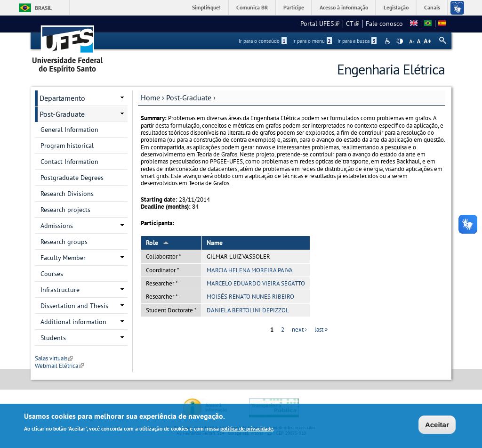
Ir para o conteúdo (263, 41)
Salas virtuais (54, 358)
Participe (294, 7)
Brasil (43, 8)
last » (321, 330)
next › (299, 330)
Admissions (57, 226)
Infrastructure (60, 290)
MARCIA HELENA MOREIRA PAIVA (250, 270)
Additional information (73, 322)
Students (53, 338)
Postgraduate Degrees (72, 178)
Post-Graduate (189, 98)
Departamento (62, 98)
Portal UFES (320, 24)
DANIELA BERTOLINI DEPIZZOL (248, 310)
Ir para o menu (312, 41)
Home (150, 98)
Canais (432, 7)
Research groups (64, 242)
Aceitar (437, 425)
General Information (69, 130)
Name (215, 243)
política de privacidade (247, 429)
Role (157, 243)
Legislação (396, 7)
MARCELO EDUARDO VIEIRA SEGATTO (256, 283)
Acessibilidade (389, 41)
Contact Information (69, 162)
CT (353, 24)
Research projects (65, 210)
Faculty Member (63, 258)
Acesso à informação (344, 7)
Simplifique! (206, 7)
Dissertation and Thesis (74, 306)
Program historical (67, 146)
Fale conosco (384, 24)
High (400, 41)
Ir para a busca (357, 41)
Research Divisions (67, 194)
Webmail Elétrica (59, 366)
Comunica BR (252, 7)
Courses (52, 274)
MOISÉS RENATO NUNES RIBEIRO (250, 297)
